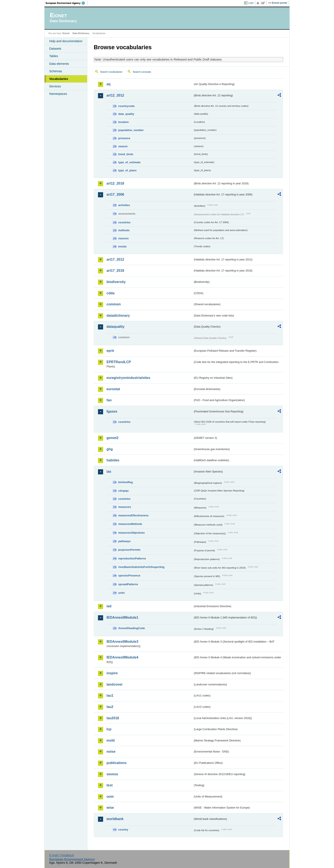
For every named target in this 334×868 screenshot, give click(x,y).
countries (124, 222)
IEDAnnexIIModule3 (122, 642)
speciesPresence (129, 576)
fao (109, 400)
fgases (112, 411)
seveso (112, 774)
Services (55, 86)
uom (110, 797)
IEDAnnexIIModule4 (122, 657)
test (109, 785)
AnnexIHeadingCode (132, 628)
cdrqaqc (124, 491)
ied (109, 606)
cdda (110, 293)
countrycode (126, 106)
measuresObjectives (132, 533)
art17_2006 (115, 194)
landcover (115, 684)
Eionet (66, 33)
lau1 (110, 695)
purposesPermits (129, 550)
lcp (109, 729)
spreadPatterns (128, 584)
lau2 (110, 707)
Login (251, 3)
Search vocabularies (111, 72)
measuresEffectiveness (133, 515)
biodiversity (116, 282)
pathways (124, 541)
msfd (111, 740)
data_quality (126, 114)
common (114, 304)
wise (110, 808)
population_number (131, 130)
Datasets (55, 49)
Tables (54, 56)
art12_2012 (115, 95)
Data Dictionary (81, 33)
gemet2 (112, 438)
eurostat (113, 389)
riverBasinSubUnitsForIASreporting (141, 567)
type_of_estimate (129, 162)
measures (125, 507)
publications (117, 763)
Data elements (59, 64)
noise (111, 752)
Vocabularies (59, 79)
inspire (112, 673)
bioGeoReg (125, 482)
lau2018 (113, 718)
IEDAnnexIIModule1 (122, 617)
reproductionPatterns (132, 558)
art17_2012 (115, 259)
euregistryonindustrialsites (128, 378)
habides (113, 460)
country (123, 830)
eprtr (110, 351)
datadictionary (118, 316)
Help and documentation (66, 41)
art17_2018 (115, 271)
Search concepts (142, 72)
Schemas (56, 71)
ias (109, 472)
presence (124, 138)
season (123, 146)
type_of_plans (127, 170)
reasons (123, 238)
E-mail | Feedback (62, 855)
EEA (67, 3)
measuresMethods (130, 524)
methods (124, 230)
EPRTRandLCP (119, 362)
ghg (110, 449)
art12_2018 (115, 183)
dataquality (115, 327)
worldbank (115, 819)
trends (122, 246)
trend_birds (126, 154)
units (122, 593)
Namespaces (58, 94)
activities (124, 205)
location (123, 122)
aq (109, 84)
